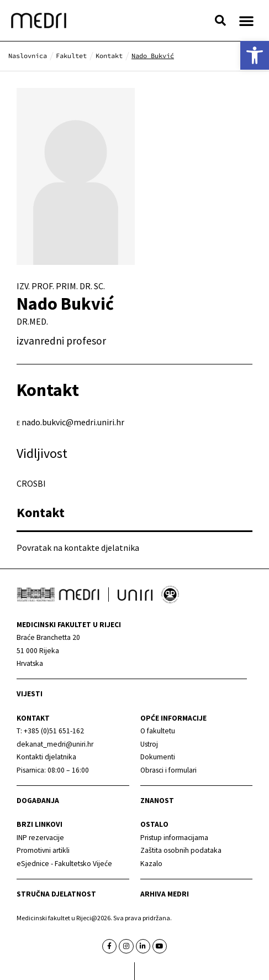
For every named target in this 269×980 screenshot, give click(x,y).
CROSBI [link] (31, 483)
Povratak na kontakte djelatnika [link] (78, 548)
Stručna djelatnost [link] (56, 894)
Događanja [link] (38, 801)
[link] (255, 55)
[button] (220, 20)
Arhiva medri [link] (165, 894)
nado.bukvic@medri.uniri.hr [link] (73, 422)
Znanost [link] (157, 801)
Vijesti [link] (30, 694)
